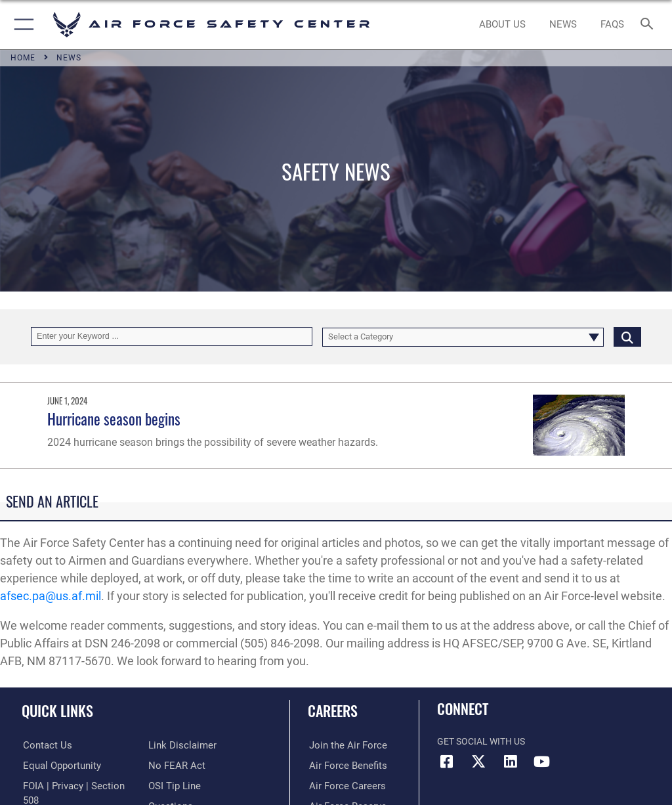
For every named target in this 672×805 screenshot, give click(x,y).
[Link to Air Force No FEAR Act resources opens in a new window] (174, 746)
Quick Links (57, 710)
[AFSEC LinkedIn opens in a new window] (510, 762)
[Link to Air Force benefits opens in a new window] (344, 766)
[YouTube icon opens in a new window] (541, 762)
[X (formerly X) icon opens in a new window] (478, 762)
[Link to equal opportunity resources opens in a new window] (59, 766)
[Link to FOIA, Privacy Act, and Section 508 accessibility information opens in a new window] (77, 786)
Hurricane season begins (114, 419)
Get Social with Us (481, 742)
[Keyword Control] (172, 337)
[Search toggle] (649, 25)
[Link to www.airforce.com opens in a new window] (343, 746)
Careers (333, 710)
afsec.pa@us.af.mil (51, 596)
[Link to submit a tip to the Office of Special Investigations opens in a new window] (172, 766)
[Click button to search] (627, 337)
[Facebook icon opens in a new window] (447, 762)
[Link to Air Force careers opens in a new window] (343, 786)
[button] (21, 25)
